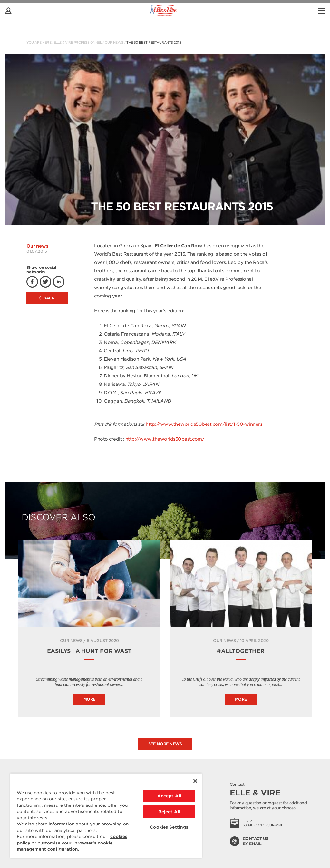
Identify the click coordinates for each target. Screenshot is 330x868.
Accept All (169, 796)
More (89, 699)
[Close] (195, 781)
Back (47, 298)
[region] (106, 815)
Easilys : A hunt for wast (89, 651)
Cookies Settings (169, 827)
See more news (165, 744)
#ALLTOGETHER (241, 651)
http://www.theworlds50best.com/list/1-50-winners (204, 424)
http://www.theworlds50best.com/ (165, 439)
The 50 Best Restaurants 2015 (154, 42)
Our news (114, 42)
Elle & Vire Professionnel (78, 42)
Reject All (169, 812)
